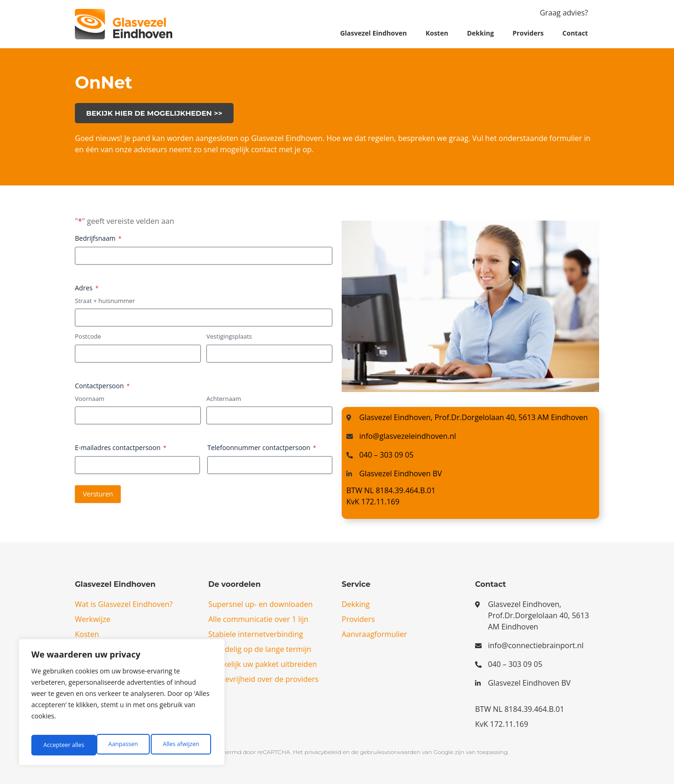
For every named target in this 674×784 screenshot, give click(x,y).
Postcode (88, 336)
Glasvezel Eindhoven (374, 33)
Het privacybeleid (317, 752)
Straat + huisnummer (105, 301)
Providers (528, 33)
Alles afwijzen (116, 745)
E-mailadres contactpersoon (121, 447)
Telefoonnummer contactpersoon (262, 447)
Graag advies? (564, 13)
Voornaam (90, 399)
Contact (575, 33)
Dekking (480, 33)
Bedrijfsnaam (98, 238)
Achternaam (224, 399)
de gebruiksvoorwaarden (386, 752)
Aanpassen (57, 745)
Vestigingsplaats (229, 336)
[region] (122, 705)
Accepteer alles (180, 745)
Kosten (437, 33)
